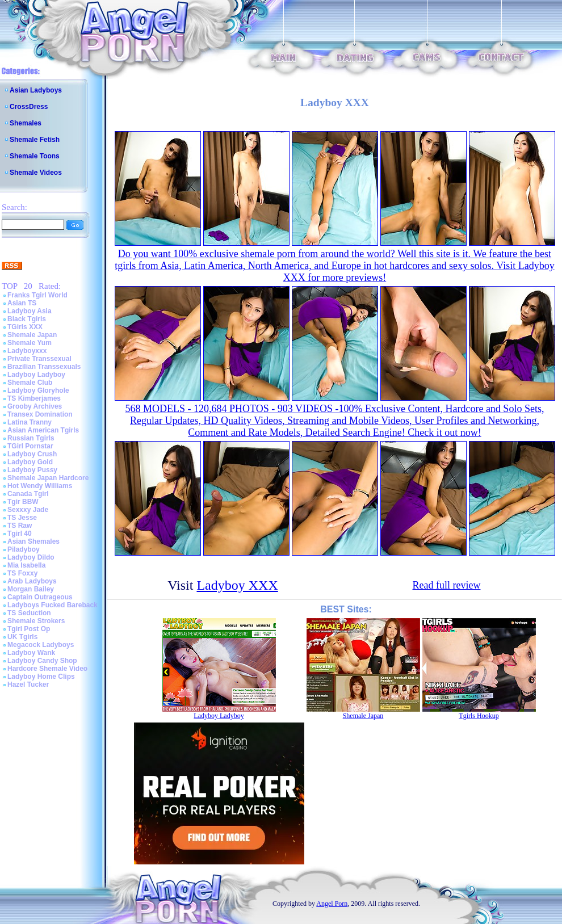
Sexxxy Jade (28, 510)
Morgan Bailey (31, 589)
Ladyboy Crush (32, 454)
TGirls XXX (25, 327)
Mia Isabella (26, 565)
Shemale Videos (36, 173)
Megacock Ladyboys (41, 645)
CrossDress (29, 107)
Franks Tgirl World (37, 295)
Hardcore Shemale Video (47, 669)
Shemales (26, 123)
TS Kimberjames (34, 398)
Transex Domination (40, 414)
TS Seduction (29, 613)
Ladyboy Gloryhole (38, 390)
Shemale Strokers (36, 621)
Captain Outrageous (40, 597)
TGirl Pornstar (30, 446)
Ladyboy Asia (30, 311)
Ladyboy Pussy (32, 470)
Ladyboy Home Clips (41, 677)
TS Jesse (22, 518)
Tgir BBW (23, 502)
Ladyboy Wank (31, 653)
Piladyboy (24, 549)
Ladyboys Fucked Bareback (53, 605)
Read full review (447, 585)
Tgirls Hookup (479, 716)
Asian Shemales (33, 541)
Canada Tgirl (28, 494)
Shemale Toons (35, 156)
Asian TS (22, 303)
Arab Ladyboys (32, 581)
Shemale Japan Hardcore (48, 478)
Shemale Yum (30, 343)
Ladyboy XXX (237, 585)
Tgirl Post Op (29, 629)
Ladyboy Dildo (31, 557)
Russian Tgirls (31, 438)
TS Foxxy (22, 573)
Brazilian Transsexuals (44, 367)
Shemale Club (30, 383)
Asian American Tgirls (43, 430)
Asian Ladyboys (36, 90)
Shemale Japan (32, 335)
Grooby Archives (35, 406)
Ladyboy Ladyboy (36, 375)
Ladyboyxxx (27, 351)
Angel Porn (332, 904)
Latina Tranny (30, 422)
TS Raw (20, 526)
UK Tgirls (22, 637)
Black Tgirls (27, 319)
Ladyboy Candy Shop (42, 661)
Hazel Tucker (28, 684)
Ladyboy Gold (30, 462)
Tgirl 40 (20, 534)
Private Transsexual (39, 359)
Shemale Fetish (35, 140)
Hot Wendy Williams (40, 486)
